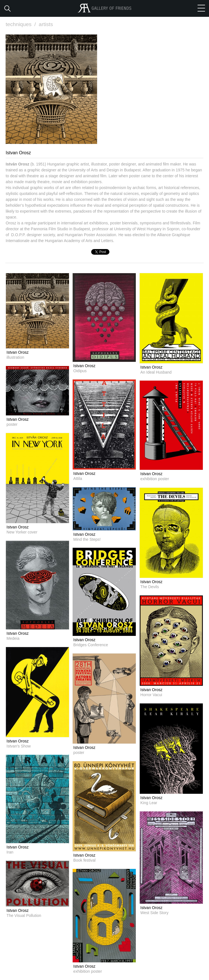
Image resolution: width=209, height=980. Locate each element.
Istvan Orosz (18, 352)
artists (46, 24)
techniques (21, 24)
